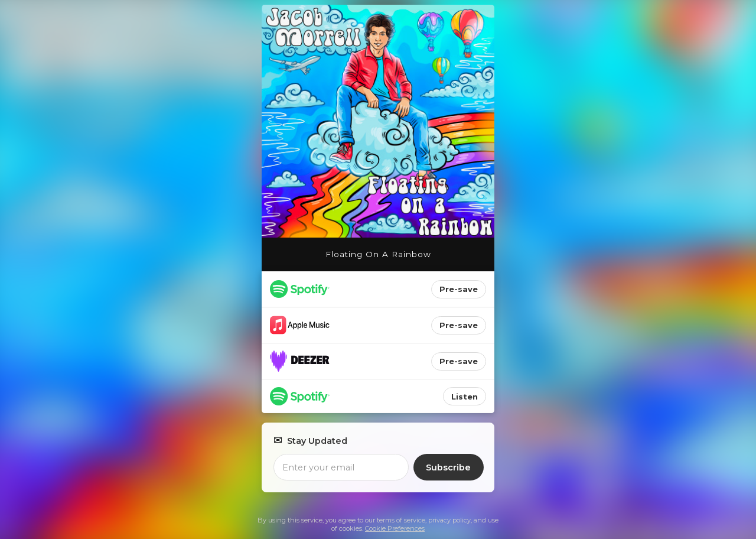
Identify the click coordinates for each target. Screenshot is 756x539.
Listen (465, 397)
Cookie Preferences (395, 528)
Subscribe (448, 467)
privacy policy (449, 520)
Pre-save (459, 289)
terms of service (401, 520)
